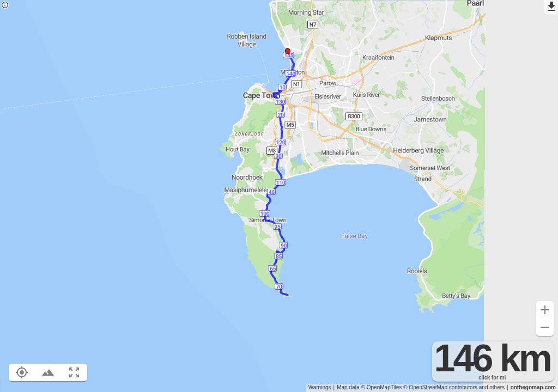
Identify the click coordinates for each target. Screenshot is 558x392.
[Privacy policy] (5, 6)
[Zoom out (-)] (545, 327)
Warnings (320, 387)
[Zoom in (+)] (545, 310)
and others (492, 387)
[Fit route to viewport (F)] (74, 372)
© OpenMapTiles (382, 387)
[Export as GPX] (551, 7)
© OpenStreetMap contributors (440, 387)
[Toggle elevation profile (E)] (48, 372)
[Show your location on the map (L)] (22, 372)
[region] (279, 196)
